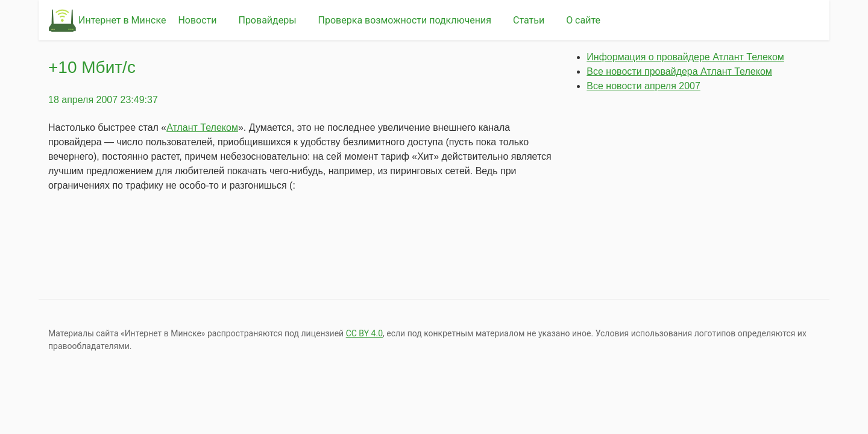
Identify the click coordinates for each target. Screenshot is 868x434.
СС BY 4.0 (364, 333)
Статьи (529, 20)
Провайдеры (267, 20)
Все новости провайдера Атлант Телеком (679, 71)
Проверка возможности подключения (405, 20)
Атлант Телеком (202, 127)
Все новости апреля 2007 (643, 86)
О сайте (583, 20)
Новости (197, 20)
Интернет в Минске (122, 20)
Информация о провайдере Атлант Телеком (685, 57)
